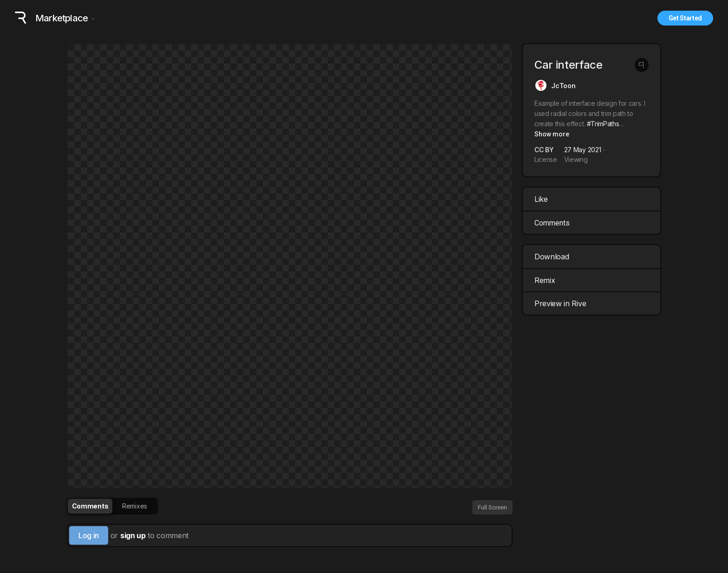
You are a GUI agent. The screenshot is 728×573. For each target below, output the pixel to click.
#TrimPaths (603, 124)
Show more (552, 134)
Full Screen (492, 507)
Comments (552, 223)
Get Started (685, 18)
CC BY (544, 150)
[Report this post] (642, 65)
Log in (89, 535)
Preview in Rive (593, 303)
